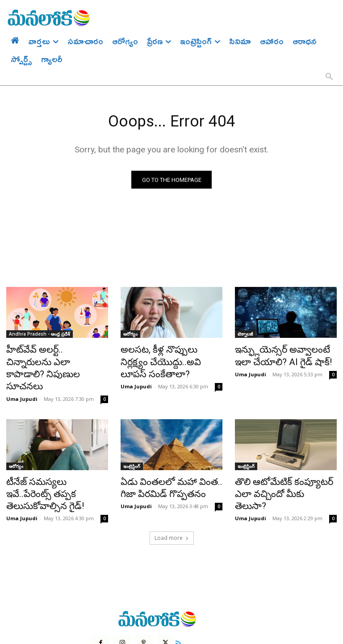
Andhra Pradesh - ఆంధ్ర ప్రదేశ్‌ (40, 336)
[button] (329, 77)
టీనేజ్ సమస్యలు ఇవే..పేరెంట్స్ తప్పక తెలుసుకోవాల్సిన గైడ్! (50, 459)
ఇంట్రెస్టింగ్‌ (132, 439)
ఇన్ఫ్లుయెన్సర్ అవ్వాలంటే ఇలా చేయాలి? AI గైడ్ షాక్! (281, 356)
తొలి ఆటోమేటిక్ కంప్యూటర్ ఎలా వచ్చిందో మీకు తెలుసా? (282, 459)
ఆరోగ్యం (130, 336)
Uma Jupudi (22, 372)
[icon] (173, 598)
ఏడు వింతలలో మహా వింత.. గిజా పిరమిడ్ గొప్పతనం (169, 459)
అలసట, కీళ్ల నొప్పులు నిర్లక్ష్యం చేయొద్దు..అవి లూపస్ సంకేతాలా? (170, 356)
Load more (172, 494)
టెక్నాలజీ (245, 336)
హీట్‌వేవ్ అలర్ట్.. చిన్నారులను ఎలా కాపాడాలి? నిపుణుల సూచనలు (56, 356)
